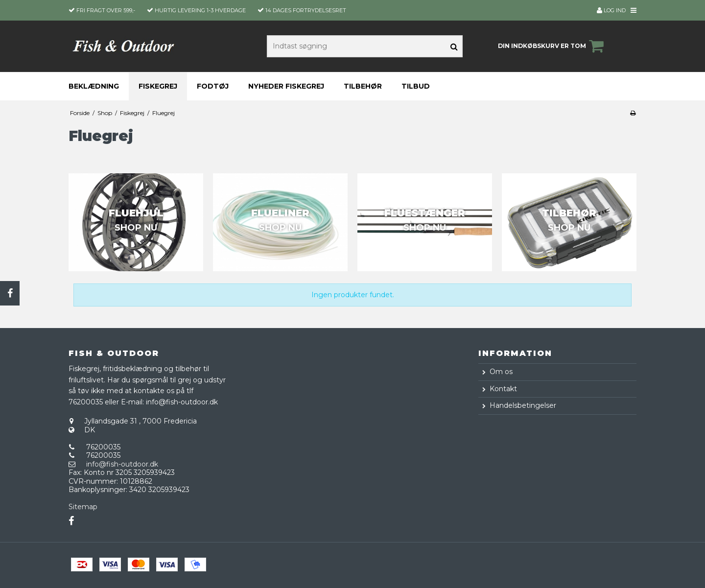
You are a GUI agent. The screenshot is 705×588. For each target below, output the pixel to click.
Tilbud (416, 86)
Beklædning (94, 86)
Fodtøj (213, 86)
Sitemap (83, 507)
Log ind (611, 10)
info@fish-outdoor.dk (122, 464)
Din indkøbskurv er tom (552, 46)
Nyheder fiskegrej (286, 86)
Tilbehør (363, 86)
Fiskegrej (158, 86)
